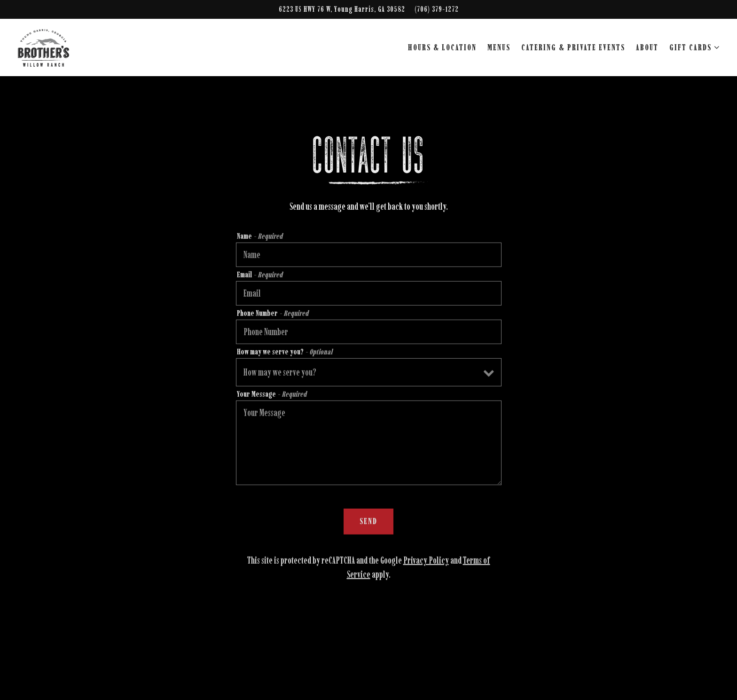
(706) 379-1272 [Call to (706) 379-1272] (437, 9)
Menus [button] (499, 47)
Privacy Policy (426, 561)
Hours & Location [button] (442, 47)
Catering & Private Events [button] (573, 47)
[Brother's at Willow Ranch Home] (70, 47)
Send (368, 522)
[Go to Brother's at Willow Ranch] (342, 9)
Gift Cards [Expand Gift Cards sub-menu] (692, 47)
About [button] (647, 47)
